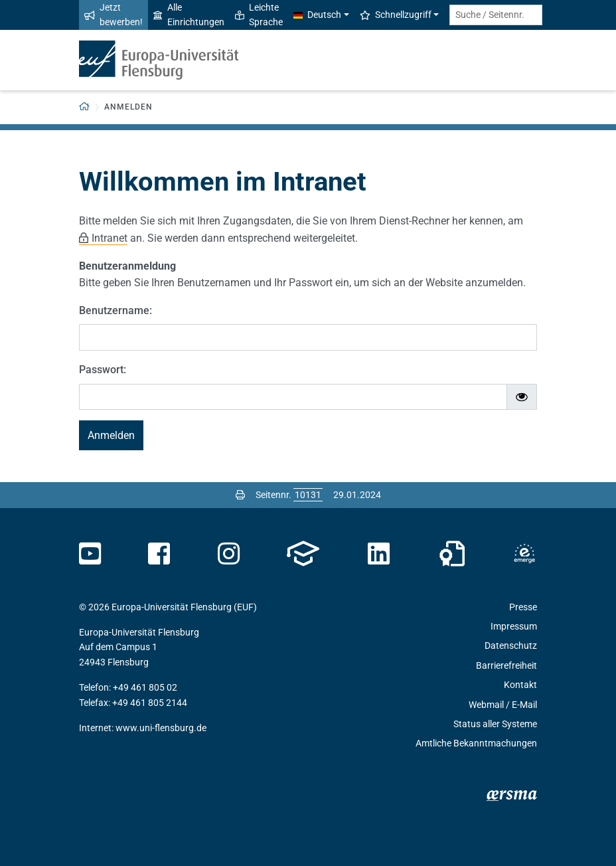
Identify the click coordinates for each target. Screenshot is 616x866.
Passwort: (103, 370)
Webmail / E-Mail (503, 705)
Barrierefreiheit (506, 665)
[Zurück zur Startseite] (85, 107)
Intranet (110, 238)
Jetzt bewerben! (114, 15)
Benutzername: (116, 310)
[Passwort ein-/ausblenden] (522, 397)
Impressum (514, 626)
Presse (523, 607)
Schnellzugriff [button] (396, 15)
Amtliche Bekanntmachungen (476, 743)
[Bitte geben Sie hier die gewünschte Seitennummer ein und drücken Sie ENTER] (308, 495)
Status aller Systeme (495, 724)
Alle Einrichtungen (189, 15)
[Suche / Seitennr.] (496, 15)
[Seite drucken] (240, 495)
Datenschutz (511, 646)
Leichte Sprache (259, 15)
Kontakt (520, 685)
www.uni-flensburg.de (161, 728)
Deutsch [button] (317, 15)
